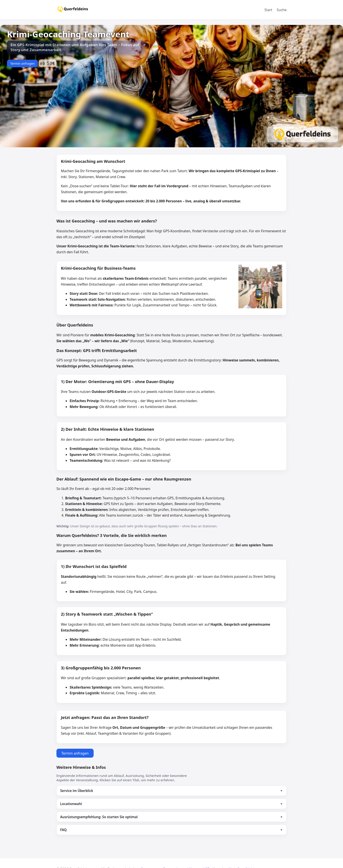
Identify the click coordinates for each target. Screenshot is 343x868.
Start (268, 10)
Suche (282, 10)
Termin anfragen (22, 63)
